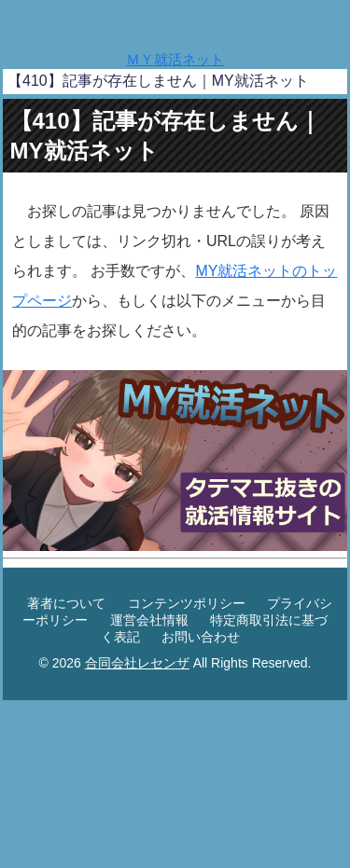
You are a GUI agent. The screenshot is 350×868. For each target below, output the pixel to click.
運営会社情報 (149, 620)
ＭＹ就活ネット (175, 59)
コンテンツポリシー (187, 603)
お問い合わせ (201, 637)
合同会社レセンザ (137, 663)
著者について (66, 603)
